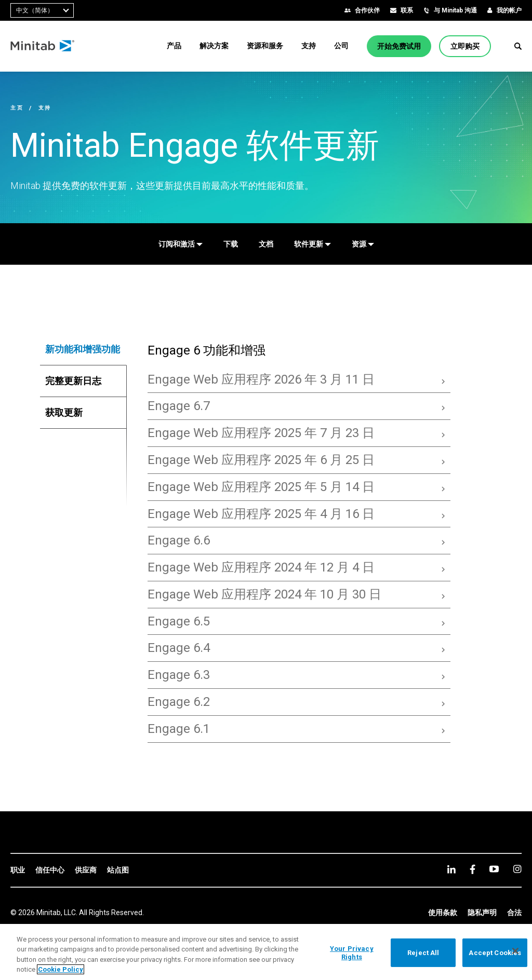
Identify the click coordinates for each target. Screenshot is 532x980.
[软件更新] (312, 244)
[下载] (231, 244)
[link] (18, 870)
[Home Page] (43, 46)
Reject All (423, 953)
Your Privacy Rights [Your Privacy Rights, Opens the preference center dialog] (352, 953)
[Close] (515, 951)
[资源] (363, 244)
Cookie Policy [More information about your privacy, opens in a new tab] (61, 969)
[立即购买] (465, 46)
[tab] (84, 349)
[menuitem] (174, 46)
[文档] (266, 244)
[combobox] (42, 10)
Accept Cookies (495, 953)
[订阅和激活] (181, 244)
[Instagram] (517, 869)
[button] (518, 46)
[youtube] (494, 869)
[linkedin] (451, 869)
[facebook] (473, 869)
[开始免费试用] (399, 46)
